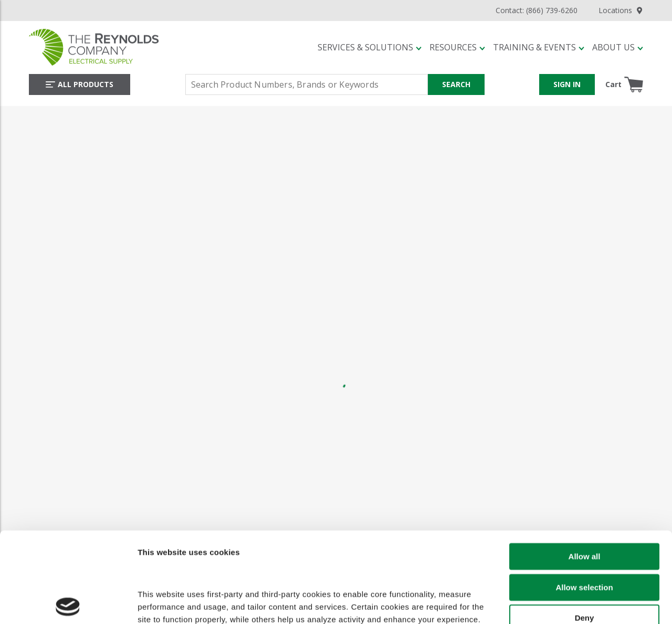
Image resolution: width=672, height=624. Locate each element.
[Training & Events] (539, 47)
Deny (585, 531)
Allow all (585, 469)
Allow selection (584, 500)
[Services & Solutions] (370, 47)
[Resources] (457, 47)
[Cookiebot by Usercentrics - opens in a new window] (68, 607)
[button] (370, 47)
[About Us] (618, 47)
